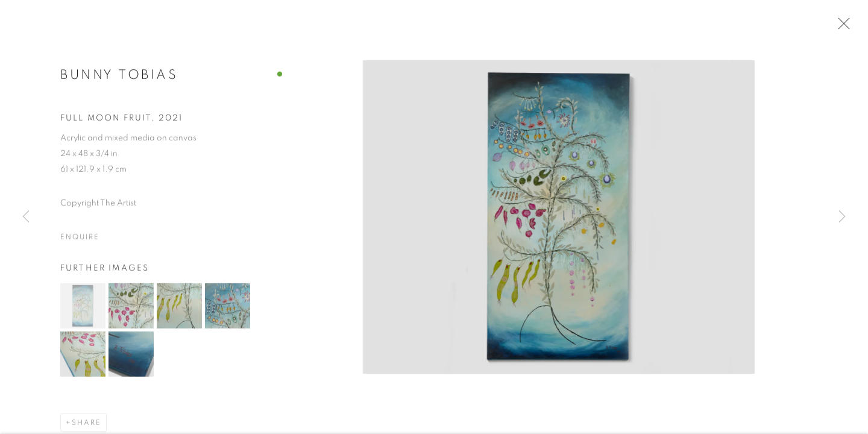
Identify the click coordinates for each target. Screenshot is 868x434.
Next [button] (842, 217)
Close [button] (841, 27)
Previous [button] (26, 217)
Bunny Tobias (119, 78)
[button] (83, 308)
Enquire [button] (80, 239)
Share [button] (86, 425)
